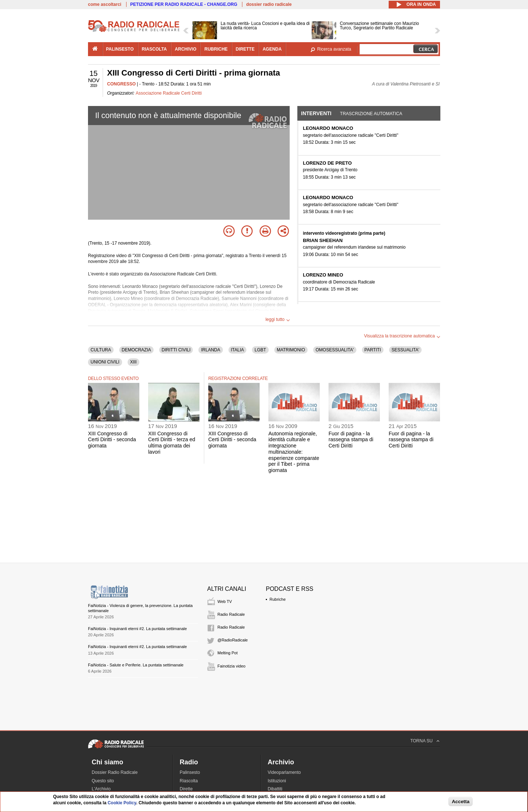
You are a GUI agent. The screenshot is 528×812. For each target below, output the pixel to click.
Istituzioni (277, 781)
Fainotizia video (231, 666)
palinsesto (120, 49)
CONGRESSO (121, 84)
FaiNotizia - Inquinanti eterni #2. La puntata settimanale (137, 629)
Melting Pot (228, 653)
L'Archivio (101, 789)
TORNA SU (421, 741)
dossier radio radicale (269, 4)
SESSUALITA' (405, 350)
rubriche (216, 49)
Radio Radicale (231, 614)
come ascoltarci (105, 4)
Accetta (461, 802)
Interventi (316, 113)
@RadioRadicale (233, 640)
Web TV (225, 601)
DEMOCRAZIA (136, 350)
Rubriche (278, 599)
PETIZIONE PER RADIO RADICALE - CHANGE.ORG (184, 4)
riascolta (154, 49)
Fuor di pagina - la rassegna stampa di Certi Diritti (351, 440)
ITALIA (238, 350)
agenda (272, 49)
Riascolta (189, 781)
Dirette (186, 789)
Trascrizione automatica (371, 114)
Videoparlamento (284, 772)
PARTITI (373, 350)
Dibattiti (275, 789)
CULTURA (101, 350)
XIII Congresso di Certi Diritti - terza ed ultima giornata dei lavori (172, 443)
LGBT (260, 350)
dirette (245, 49)
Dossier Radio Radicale (115, 772)
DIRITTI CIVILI (176, 350)
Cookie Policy (122, 803)
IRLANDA (210, 350)
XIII (133, 362)
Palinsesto (190, 772)
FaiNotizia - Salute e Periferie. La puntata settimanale (136, 665)
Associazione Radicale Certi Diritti (169, 93)
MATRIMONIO (291, 350)
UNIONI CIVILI (105, 362)
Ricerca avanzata (334, 49)
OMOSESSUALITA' (335, 350)
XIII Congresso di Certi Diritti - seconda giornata (112, 440)
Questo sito (103, 781)
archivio (186, 49)
